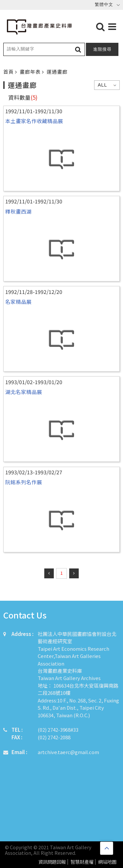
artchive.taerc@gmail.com (68, 752)
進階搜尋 (102, 49)
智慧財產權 (82, 862)
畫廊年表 (31, 72)
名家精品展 (18, 302)
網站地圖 (107, 862)
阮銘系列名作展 (24, 482)
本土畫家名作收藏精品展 (34, 121)
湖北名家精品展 (24, 392)
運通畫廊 (57, 72)
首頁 (9, 72)
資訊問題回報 (52, 862)
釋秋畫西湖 (18, 211)
